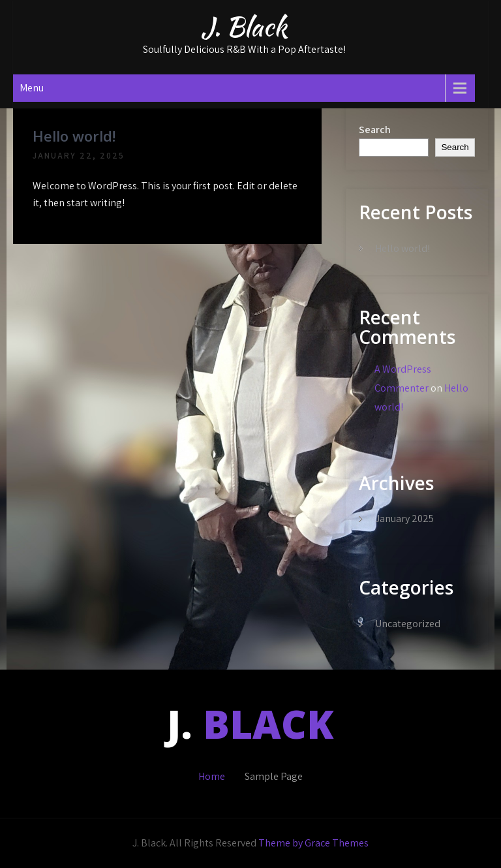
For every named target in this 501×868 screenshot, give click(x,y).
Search (375, 130)
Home (212, 776)
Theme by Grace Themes (313, 843)
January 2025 (404, 519)
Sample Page (274, 776)
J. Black (244, 27)
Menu (32, 88)
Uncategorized (408, 624)
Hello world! (74, 136)
